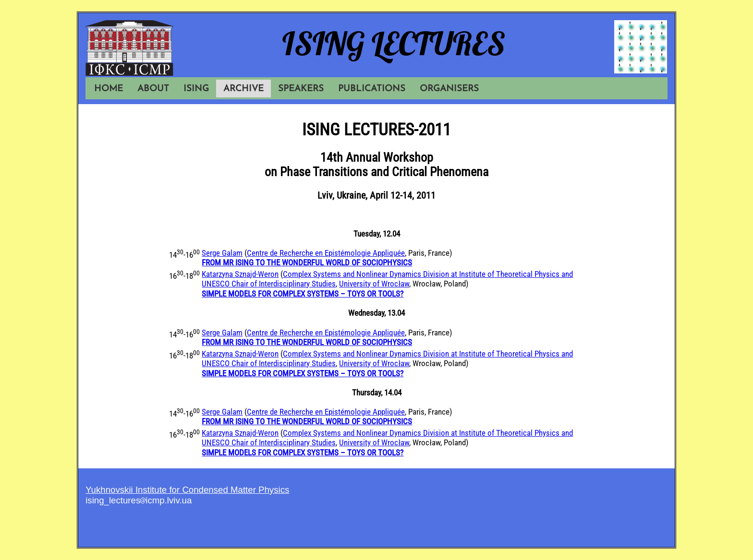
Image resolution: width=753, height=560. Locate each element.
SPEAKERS (301, 89)
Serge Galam (222, 253)
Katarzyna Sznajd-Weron (240, 274)
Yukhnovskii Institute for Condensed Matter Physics (187, 490)
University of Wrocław (374, 284)
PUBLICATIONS (372, 89)
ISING (196, 89)
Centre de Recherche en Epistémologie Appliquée (326, 253)
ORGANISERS (449, 89)
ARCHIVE (243, 89)
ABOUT (153, 89)
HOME (109, 89)
